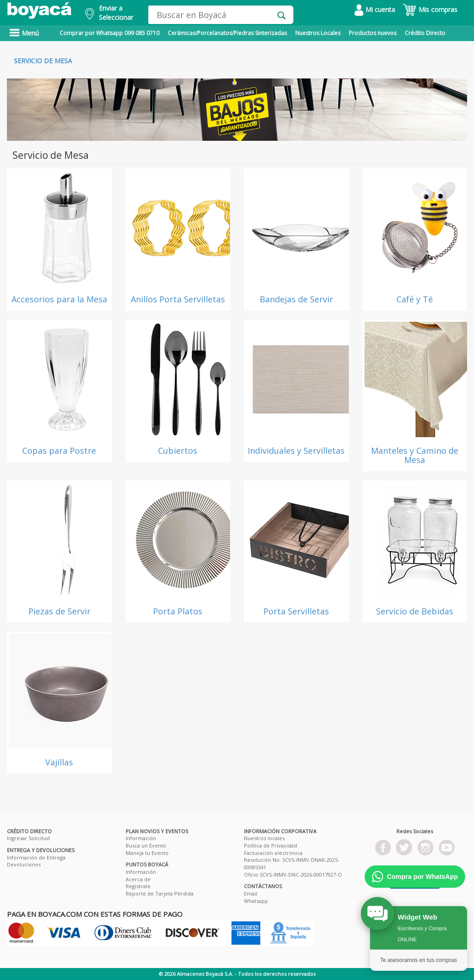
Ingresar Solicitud (28, 838)
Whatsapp (256, 901)
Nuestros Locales (318, 33)
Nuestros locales (264, 838)
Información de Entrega (36, 857)
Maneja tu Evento (147, 853)
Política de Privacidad (270, 845)
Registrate (138, 886)
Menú (24, 33)
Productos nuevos (373, 33)
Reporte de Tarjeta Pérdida (160, 893)
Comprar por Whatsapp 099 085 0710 (109, 33)
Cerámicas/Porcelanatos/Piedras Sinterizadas (227, 33)
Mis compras (430, 9)
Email (251, 893)
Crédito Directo (425, 33)
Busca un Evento (146, 845)
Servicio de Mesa (43, 61)
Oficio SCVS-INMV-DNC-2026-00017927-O (293, 875)
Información (141, 838)
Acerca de (138, 879)
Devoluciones (24, 864)
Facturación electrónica (273, 853)
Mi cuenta (375, 9)
